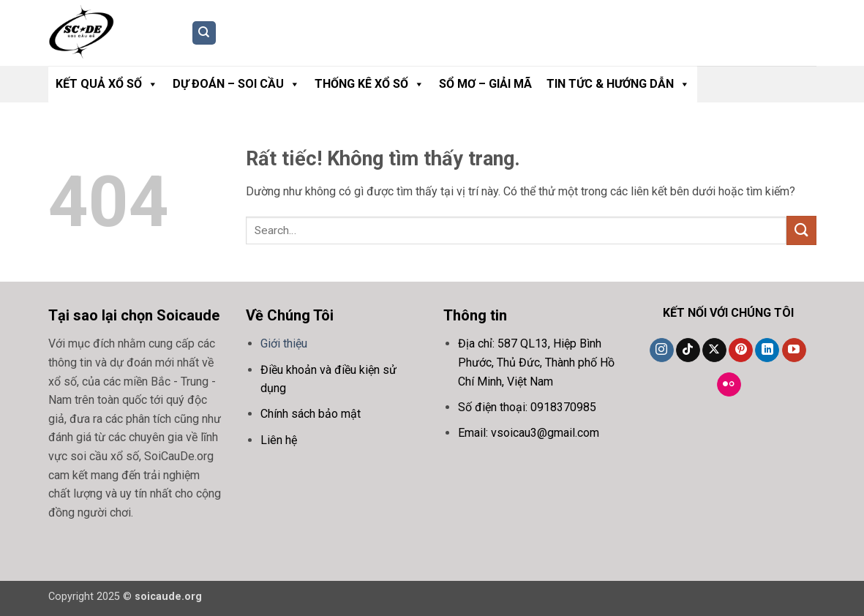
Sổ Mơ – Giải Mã (485, 84)
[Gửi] (801, 230)
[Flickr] (729, 385)
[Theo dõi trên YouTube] (794, 350)
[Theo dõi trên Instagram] (662, 350)
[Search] (204, 33)
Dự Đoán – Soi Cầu (236, 84)
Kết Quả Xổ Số (107, 84)
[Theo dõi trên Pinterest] (741, 350)
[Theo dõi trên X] (714, 350)
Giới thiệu (284, 343)
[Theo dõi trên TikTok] (688, 350)
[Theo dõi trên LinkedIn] (767, 350)
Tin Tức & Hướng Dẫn (618, 84)
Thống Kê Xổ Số (369, 84)
